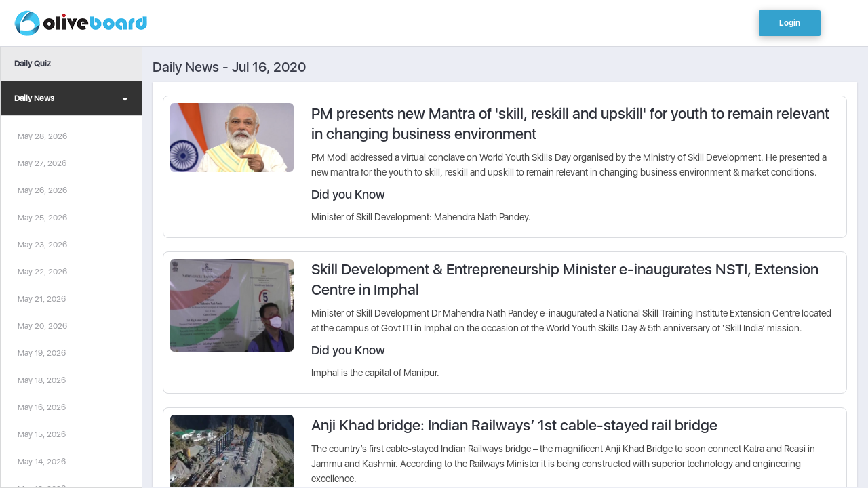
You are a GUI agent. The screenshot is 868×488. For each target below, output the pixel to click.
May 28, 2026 (42, 136)
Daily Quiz (33, 64)
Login (790, 23)
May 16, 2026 (42, 407)
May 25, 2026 (42, 218)
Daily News (71, 100)
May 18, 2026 (42, 380)
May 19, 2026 (42, 353)
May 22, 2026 (42, 272)
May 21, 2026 (42, 299)
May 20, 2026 (42, 326)
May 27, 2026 (42, 163)
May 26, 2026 (42, 190)
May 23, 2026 (42, 245)
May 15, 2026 (42, 434)
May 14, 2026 (42, 462)
